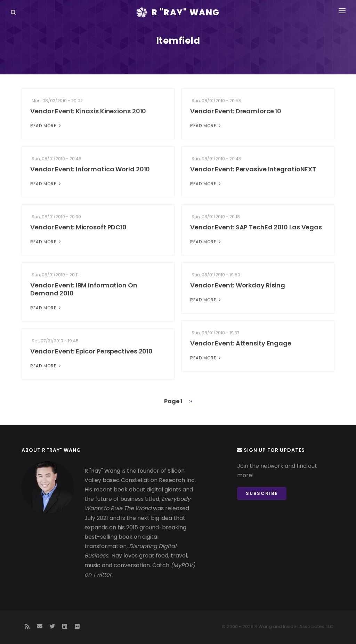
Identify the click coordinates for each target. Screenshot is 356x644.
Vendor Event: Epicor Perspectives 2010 (91, 351)
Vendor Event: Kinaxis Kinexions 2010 (88, 111)
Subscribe (262, 493)
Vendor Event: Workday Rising (238, 285)
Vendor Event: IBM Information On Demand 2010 (84, 289)
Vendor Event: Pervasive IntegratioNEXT (253, 169)
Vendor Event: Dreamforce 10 (236, 111)
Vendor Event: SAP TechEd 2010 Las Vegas (256, 227)
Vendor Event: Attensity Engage (241, 343)
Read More (46, 126)
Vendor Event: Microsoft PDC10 (78, 227)
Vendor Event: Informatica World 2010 (90, 169)
